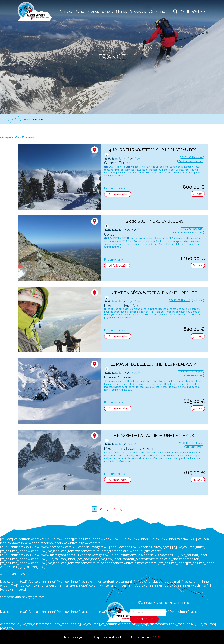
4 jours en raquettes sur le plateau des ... (155, 150)
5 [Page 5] (121, 509)
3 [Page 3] (107, 509)
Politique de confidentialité (107, 637)
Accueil (28, 120)
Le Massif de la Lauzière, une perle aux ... (155, 436)
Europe (103, 11)
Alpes (75, 11)
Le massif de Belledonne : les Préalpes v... (155, 364)
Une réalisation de (146, 637)
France (88, 11)
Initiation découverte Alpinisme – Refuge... (155, 293)
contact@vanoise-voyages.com (23, 597)
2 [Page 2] (101, 509)
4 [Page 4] (114, 509)
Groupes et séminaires (143, 11)
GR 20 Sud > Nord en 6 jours (154, 221)
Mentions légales (73, 637)
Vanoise (62, 11)
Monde (117, 11)
